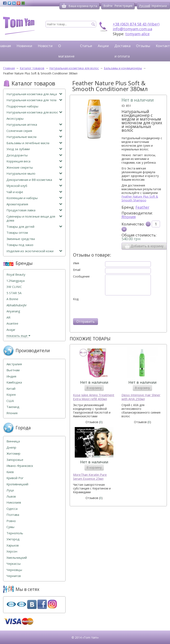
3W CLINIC (14, 287)
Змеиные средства (21, 239)
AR (8, 317)
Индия (11, 376)
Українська (159, 6)
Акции (103, 46)
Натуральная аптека (34, 125)
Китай (11, 389)
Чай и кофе (34, 192)
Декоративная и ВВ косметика (34, 180)
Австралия (14, 364)
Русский (145, 6)
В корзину (94, 388)
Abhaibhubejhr (17, 305)
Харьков (13, 545)
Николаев (14, 502)
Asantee (12, 323)
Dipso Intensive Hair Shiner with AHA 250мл (141, 397)
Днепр (11, 447)
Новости (45, 46)
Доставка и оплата (122, 51)
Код (76, 299)
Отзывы (143, 46)
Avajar (11, 330)
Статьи (86, 46)
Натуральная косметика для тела (34, 100)
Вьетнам (13, 370)
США (10, 401)
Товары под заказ (20, 245)
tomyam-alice (137, 34)
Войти (108, 6)
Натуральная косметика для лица (34, 94)
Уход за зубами (34, 149)
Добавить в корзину (144, 246)
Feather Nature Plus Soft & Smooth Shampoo (140, 198)
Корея (11, 395)
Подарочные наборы (22, 106)
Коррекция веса (34, 161)
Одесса (12, 509)
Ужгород (13, 539)
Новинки (24, 46)
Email (77, 270)
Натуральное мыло (34, 173)
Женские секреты (34, 167)
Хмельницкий (17, 558)
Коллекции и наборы (34, 198)
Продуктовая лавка (34, 210)
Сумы (10, 527)
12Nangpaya (16, 281)
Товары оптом (17, 233)
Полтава (13, 515)
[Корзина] (64, 6)
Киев (10, 472)
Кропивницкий (17, 484)
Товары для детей (34, 227)
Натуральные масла (34, 137)
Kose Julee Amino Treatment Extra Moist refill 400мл (94, 397)
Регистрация (123, 6)
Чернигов (14, 576)
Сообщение (81, 276)
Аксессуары (15, 119)
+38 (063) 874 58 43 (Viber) (136, 24)
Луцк (10, 490)
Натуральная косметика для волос (34, 112)
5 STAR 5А (14, 293)
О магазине (66, 51)
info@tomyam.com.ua (132, 29)
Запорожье (15, 460)
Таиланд (13, 407)
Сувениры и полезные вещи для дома (34, 219)
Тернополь (15, 533)
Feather (142, 207)
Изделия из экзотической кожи (34, 251)
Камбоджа (14, 382)
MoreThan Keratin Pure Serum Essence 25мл (90, 477)
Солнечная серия (34, 131)
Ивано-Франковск (20, 466)
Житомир (13, 453)
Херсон (12, 551)
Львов (11, 496)
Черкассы (14, 564)
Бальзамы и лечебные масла (34, 143)
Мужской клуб (34, 186)
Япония (129, 217)
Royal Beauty (16, 275)
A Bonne (12, 299)
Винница (13, 441)
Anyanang (13, 311)
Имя (76, 263)
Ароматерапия (34, 204)
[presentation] (105, 309)
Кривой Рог (15, 478)
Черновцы (14, 570)
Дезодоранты (34, 155)
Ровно (11, 521)
